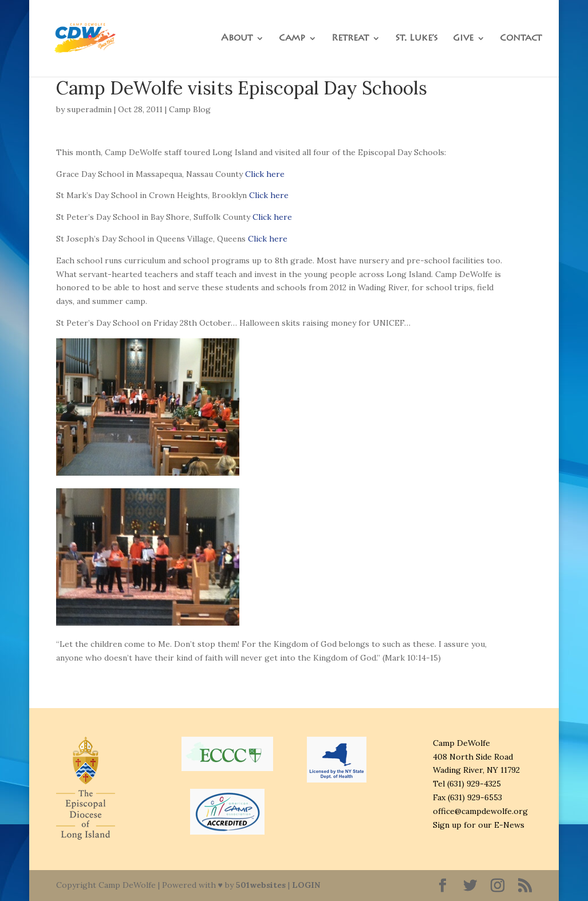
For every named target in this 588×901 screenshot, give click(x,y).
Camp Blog (190, 109)
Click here (265, 174)
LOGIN (306, 885)
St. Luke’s (417, 39)
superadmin (89, 109)
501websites (261, 885)
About (237, 39)
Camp (292, 39)
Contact (521, 39)
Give (463, 39)
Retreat (350, 39)
